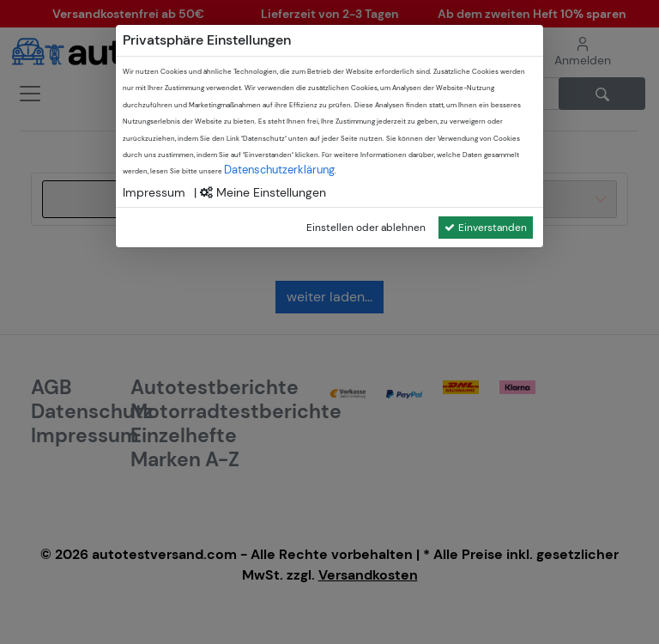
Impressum (154, 192)
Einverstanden (486, 228)
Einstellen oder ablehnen (366, 228)
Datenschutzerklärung (279, 170)
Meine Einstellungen (263, 192)
